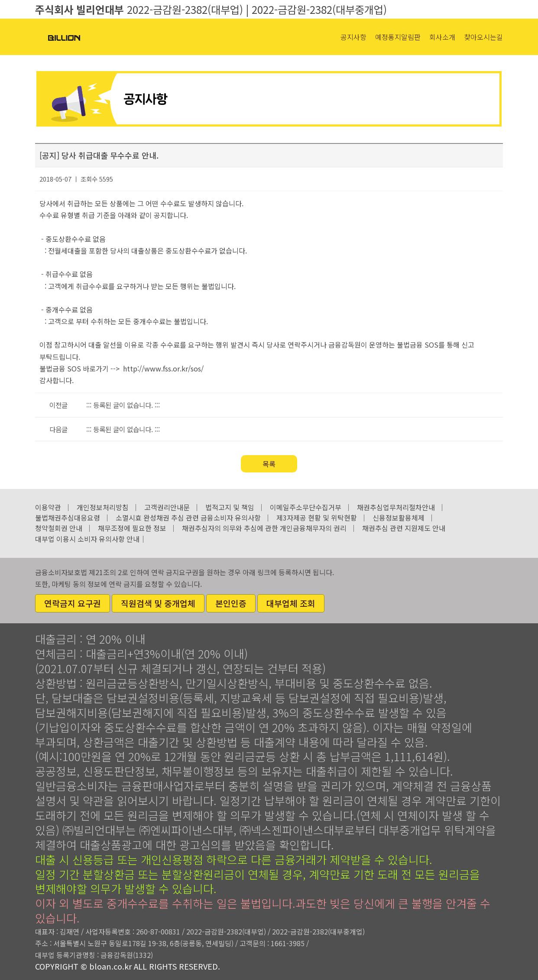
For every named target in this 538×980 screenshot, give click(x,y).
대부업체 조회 (291, 603)
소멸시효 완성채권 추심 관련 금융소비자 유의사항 (188, 518)
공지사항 (353, 37)
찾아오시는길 (483, 37)
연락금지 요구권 (73, 603)
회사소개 (442, 37)
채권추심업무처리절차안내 (396, 507)
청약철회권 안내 (59, 528)
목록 (269, 464)
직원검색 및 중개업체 (158, 603)
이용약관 (48, 507)
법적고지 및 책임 (230, 507)
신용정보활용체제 (399, 518)
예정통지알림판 (398, 37)
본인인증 (231, 603)
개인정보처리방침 (103, 507)
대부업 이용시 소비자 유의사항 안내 (87, 539)
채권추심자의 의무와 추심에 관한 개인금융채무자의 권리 (264, 528)
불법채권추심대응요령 (68, 518)
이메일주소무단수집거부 (306, 507)
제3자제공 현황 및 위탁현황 (317, 518)
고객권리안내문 (167, 507)
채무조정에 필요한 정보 (132, 528)
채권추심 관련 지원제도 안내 (404, 528)
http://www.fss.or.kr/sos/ (163, 368)
